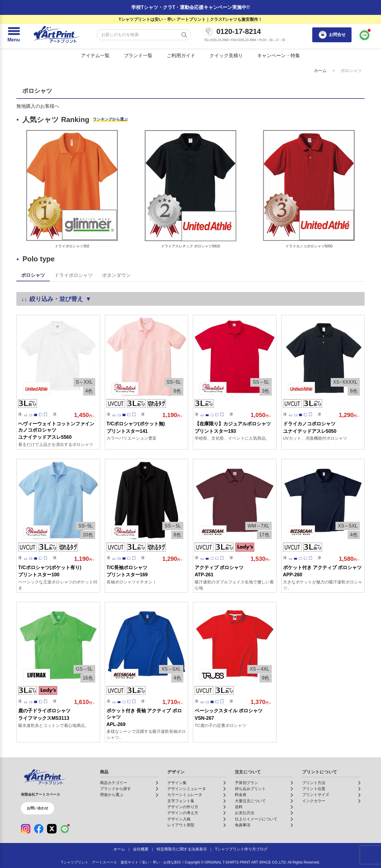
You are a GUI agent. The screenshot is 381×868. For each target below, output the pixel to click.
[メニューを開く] (14, 35)
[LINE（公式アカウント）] (65, 829)
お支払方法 (245, 813)
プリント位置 (314, 789)
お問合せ (332, 35)
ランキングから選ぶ (110, 119)
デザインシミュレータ (187, 789)
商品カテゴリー (114, 783)
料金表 (241, 795)
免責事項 (243, 825)
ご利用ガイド (181, 56)
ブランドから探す (115, 789)
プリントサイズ (316, 795)
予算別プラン (246, 783)
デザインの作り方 (183, 807)
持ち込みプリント (250, 789)
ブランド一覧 (138, 56)
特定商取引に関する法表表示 (182, 849)
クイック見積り (226, 56)
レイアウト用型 (181, 825)
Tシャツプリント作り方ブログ (241, 849)
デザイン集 (177, 783)
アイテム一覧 (95, 56)
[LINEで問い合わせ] (365, 35)
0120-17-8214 (239, 32)
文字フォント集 (181, 801)
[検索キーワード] (144, 35)
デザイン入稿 (179, 819)
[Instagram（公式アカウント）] (26, 829)
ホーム (320, 71)
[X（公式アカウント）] (52, 829)
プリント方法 (314, 783)
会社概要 (141, 849)
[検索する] (184, 35)
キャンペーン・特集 (279, 56)
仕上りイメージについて (256, 819)
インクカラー (314, 801)
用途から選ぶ (112, 795)
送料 (239, 807)
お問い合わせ (38, 808)
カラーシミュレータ (185, 795)
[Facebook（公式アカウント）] (39, 829)
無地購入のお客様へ (38, 106)
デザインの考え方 (183, 813)
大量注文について (250, 801)
